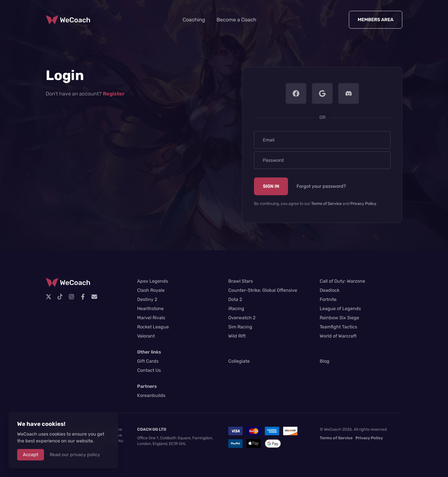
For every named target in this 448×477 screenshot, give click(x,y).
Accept (31, 455)
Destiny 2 (147, 299)
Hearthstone (150, 309)
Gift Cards (148, 361)
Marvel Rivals (151, 318)
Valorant (146, 336)
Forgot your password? (321, 186)
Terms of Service (326, 204)
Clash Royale (151, 290)
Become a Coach (236, 20)
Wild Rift (237, 336)
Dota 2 (235, 299)
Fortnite (328, 299)
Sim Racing (240, 327)
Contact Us (149, 370)
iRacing (236, 309)
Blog (325, 361)
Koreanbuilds (151, 395)
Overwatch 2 (242, 318)
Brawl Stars (241, 281)
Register (114, 94)
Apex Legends (153, 281)
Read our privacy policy (75, 455)
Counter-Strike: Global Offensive (263, 290)
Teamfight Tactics (338, 327)
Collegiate (239, 361)
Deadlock (330, 290)
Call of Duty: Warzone (342, 281)
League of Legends (340, 309)
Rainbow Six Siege (339, 318)
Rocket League (153, 327)
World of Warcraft (338, 336)
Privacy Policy (363, 204)
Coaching (194, 20)
